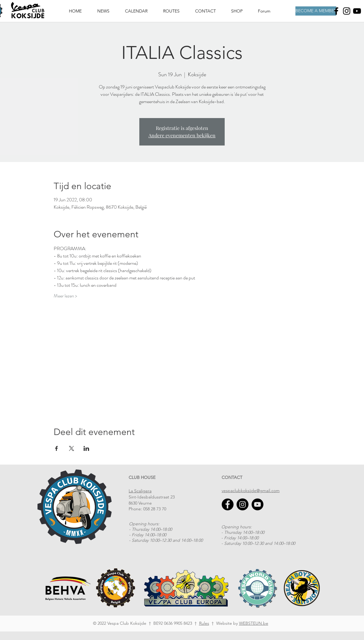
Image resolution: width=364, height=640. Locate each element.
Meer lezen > (65, 296)
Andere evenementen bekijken (182, 135)
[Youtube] (357, 11)
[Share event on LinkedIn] (86, 448)
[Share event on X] (71, 448)
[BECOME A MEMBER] (316, 11)
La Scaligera (140, 491)
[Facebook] (336, 11)
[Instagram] (347, 11)
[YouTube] (257, 504)
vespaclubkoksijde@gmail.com (251, 491)
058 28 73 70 (155, 509)
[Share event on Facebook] (57, 448)
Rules (204, 623)
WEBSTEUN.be (254, 623)
